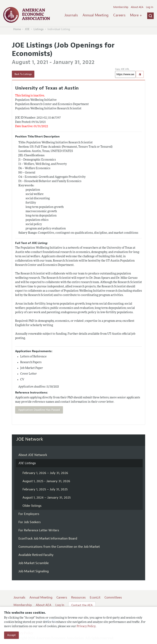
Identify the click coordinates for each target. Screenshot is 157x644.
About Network (33, 455)
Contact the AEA (82, 605)
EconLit (95, 598)
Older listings (32, 506)
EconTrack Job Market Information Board (48, 539)
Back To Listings (23, 74)
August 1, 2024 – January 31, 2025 (47, 498)
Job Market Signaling (34, 571)
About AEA (137, 7)
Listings (39, 29)
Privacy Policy (86, 626)
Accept (11, 635)
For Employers (29, 514)
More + (136, 15)
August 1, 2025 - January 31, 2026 (46, 481)
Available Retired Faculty (36, 555)
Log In (150, 7)
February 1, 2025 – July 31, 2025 (45, 489)
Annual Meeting (96, 15)
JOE (27, 29)
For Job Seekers (30, 522)
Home (17, 29)
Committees (113, 598)
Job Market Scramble (34, 563)
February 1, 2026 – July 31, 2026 (45, 473)
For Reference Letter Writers (39, 530)
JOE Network (30, 439)
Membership (121, 7)
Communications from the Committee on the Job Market (59, 547)
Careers (119, 15)
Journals (71, 15)
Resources (78, 598)
